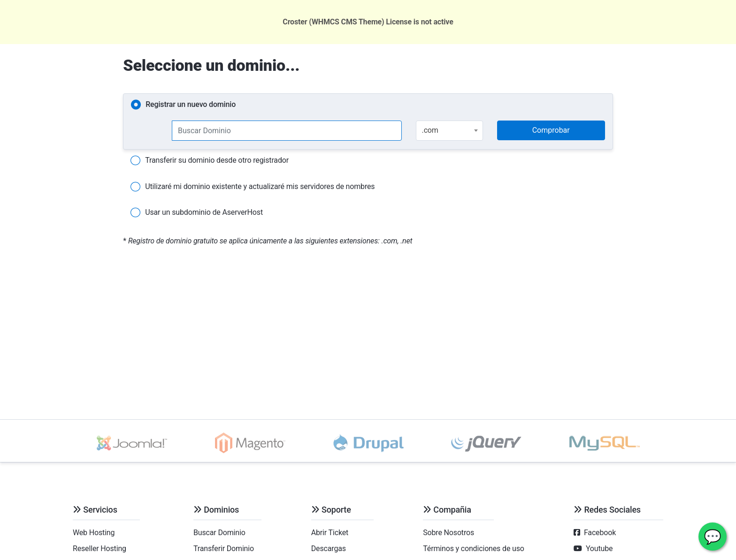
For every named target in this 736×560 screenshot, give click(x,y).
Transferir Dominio (224, 549)
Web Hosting (94, 533)
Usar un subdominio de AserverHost (197, 213)
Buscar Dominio (219, 533)
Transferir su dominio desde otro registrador (210, 161)
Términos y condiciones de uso (474, 549)
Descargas (329, 549)
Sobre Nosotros (448, 533)
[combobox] (449, 131)
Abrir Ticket (330, 533)
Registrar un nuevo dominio (183, 105)
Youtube (599, 549)
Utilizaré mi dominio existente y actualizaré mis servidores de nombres (253, 187)
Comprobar (551, 130)
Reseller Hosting (100, 549)
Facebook (600, 533)
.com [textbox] (430, 130)
